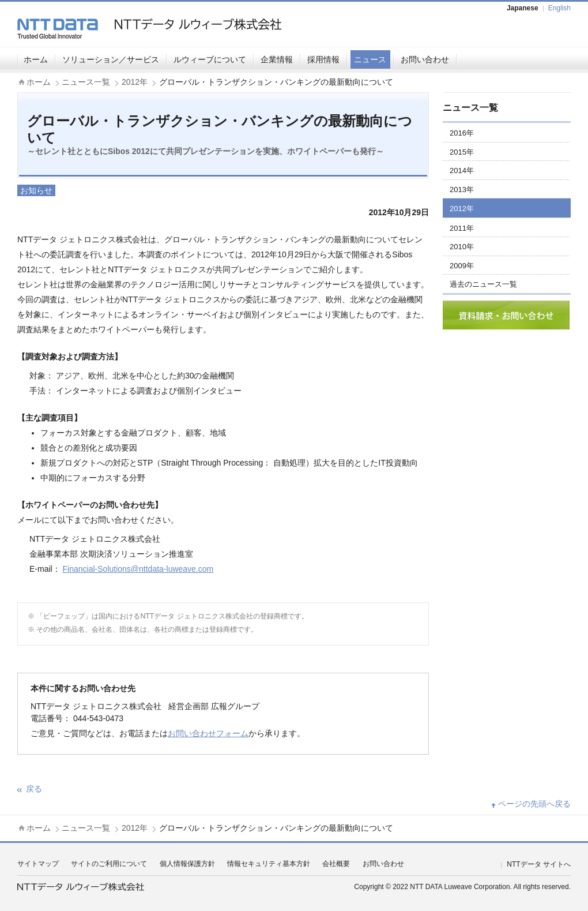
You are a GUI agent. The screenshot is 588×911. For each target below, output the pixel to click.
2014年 (462, 170)
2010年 (462, 247)
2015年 (462, 152)
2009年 (462, 266)
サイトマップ (38, 864)
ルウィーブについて (210, 59)
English (559, 8)
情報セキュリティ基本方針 (269, 864)
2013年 (462, 190)
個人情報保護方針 (187, 864)
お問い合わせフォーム (208, 733)
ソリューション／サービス (111, 59)
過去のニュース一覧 (483, 284)
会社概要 (336, 864)
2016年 (462, 133)
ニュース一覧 (86, 82)
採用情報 (323, 59)
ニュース (370, 59)
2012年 (135, 82)
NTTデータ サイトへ (539, 864)
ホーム (36, 59)
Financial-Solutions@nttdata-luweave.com (138, 569)
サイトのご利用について (109, 864)
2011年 (462, 228)
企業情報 (277, 59)
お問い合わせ (425, 59)
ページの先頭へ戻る (534, 804)
